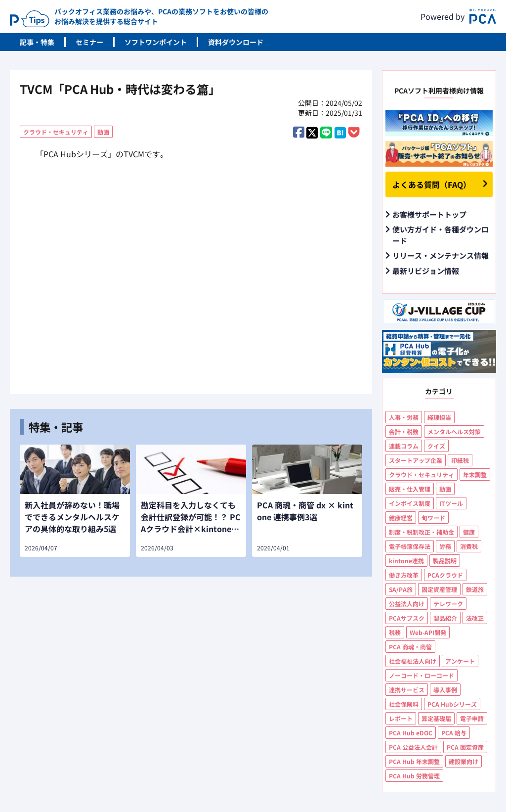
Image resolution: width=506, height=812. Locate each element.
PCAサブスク (407, 618)
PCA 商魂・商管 (410, 647)
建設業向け (464, 761)
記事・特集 (37, 42)
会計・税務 (404, 431)
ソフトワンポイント (156, 42)
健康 (469, 532)
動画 (103, 132)
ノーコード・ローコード (422, 675)
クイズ (436, 446)
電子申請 (472, 718)
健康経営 (401, 518)
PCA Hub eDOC (411, 733)
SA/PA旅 (401, 589)
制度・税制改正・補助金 (422, 532)
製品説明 (445, 561)
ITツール (451, 503)
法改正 (475, 618)
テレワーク (448, 604)
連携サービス (407, 690)
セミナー (89, 42)
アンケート (460, 661)
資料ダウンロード (236, 42)
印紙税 (460, 460)
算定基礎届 (436, 718)
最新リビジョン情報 (426, 271)
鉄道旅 (475, 589)
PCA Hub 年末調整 (414, 761)
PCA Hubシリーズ (452, 704)
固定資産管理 (439, 589)
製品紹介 (445, 618)
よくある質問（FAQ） (432, 184)
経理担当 (439, 417)
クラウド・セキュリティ (56, 132)
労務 (445, 546)
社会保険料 (404, 704)
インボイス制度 (410, 503)
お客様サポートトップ (429, 214)
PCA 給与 (454, 733)
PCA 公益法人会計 (413, 747)
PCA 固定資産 (465, 747)
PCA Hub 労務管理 (414, 776)
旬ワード (433, 518)
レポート (401, 718)
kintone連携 (406, 561)
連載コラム (404, 446)
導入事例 (445, 690)
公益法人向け (407, 604)
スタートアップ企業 (416, 460)
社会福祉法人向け (413, 661)
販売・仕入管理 (410, 489)
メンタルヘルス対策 (454, 431)
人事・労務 (404, 417)
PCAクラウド (445, 575)
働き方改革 (404, 575)
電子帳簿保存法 (410, 546)
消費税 (469, 546)
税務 (395, 632)
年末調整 (475, 474)
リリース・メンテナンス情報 (441, 255)
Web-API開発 (428, 632)
